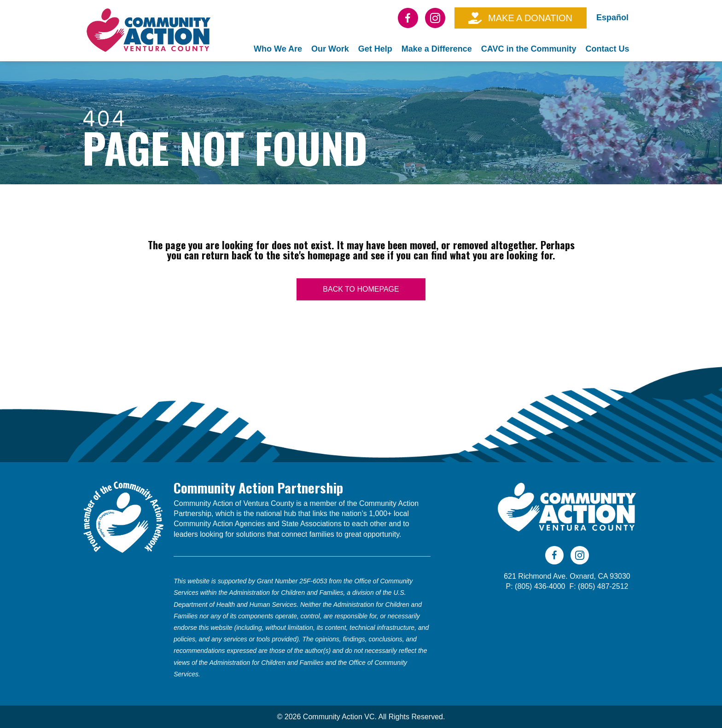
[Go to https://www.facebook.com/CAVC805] (408, 18)
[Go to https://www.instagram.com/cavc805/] (435, 18)
